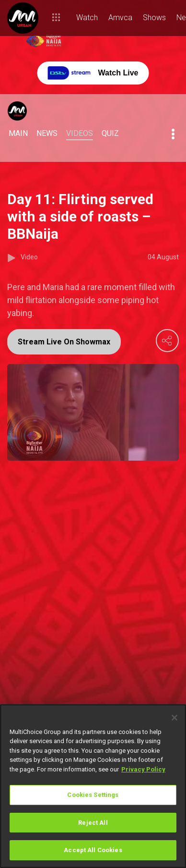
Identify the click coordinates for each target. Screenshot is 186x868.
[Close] (174, 718)
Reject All (93, 823)
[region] (93, 786)
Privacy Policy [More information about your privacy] (143, 769)
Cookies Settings (93, 795)
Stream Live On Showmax (64, 342)
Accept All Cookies (93, 850)
